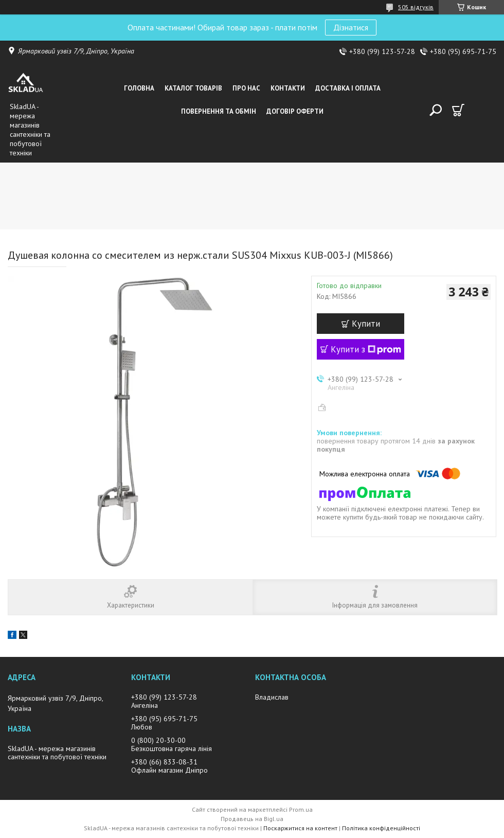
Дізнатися (351, 27)
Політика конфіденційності (381, 828)
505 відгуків (416, 7)
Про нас (246, 88)
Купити (366, 324)
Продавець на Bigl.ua (252, 819)
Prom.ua (301, 809)
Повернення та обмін (219, 111)
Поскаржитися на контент (300, 828)
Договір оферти (295, 111)
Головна (139, 88)
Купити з (366, 349)
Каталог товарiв (193, 88)
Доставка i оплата (348, 88)
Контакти (288, 88)
